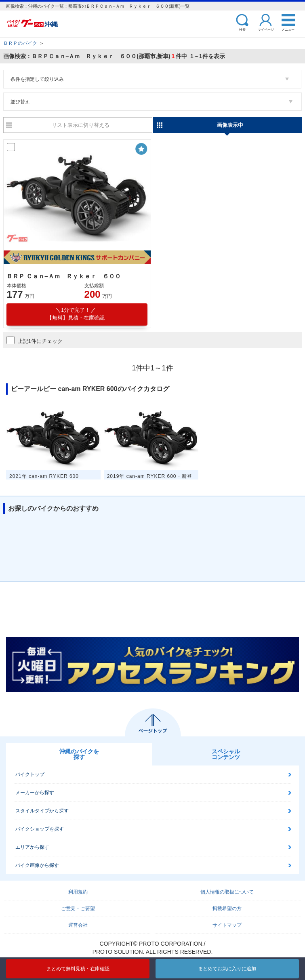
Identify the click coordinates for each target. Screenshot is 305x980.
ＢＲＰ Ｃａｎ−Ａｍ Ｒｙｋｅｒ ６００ (64, 276)
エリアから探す (32, 847)
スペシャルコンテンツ (226, 754)
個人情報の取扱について (227, 892)
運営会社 (78, 925)
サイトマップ (227, 925)
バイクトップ (30, 774)
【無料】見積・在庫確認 (76, 314)
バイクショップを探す (40, 829)
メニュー (288, 29)
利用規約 (78, 892)
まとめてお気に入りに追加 (227, 969)
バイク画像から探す (37, 865)
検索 (242, 29)
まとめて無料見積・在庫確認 (78, 969)
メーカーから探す (35, 793)
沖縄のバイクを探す (79, 754)
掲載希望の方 (227, 908)
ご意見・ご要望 (78, 908)
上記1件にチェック (35, 340)
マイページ (266, 29)
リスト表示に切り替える (81, 125)
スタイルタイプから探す (42, 811)
